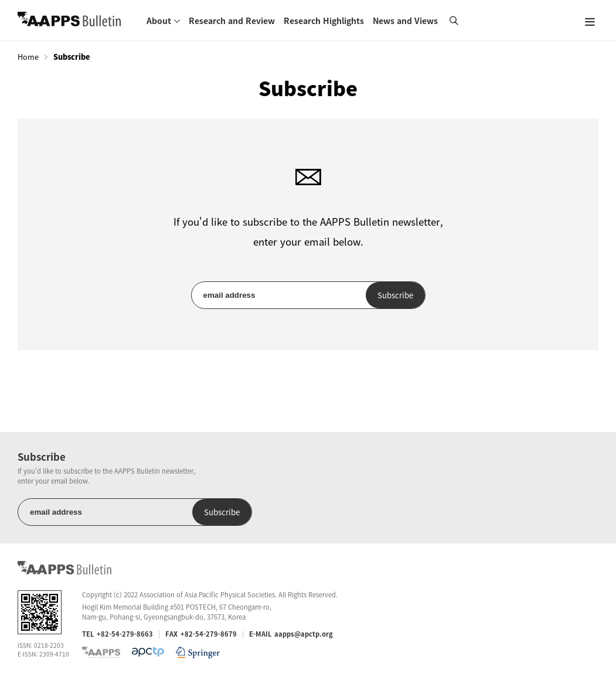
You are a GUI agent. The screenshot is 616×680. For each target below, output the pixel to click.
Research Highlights (324, 21)
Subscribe (395, 295)
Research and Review (232, 21)
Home (28, 57)
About (159, 21)
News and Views (405, 21)
